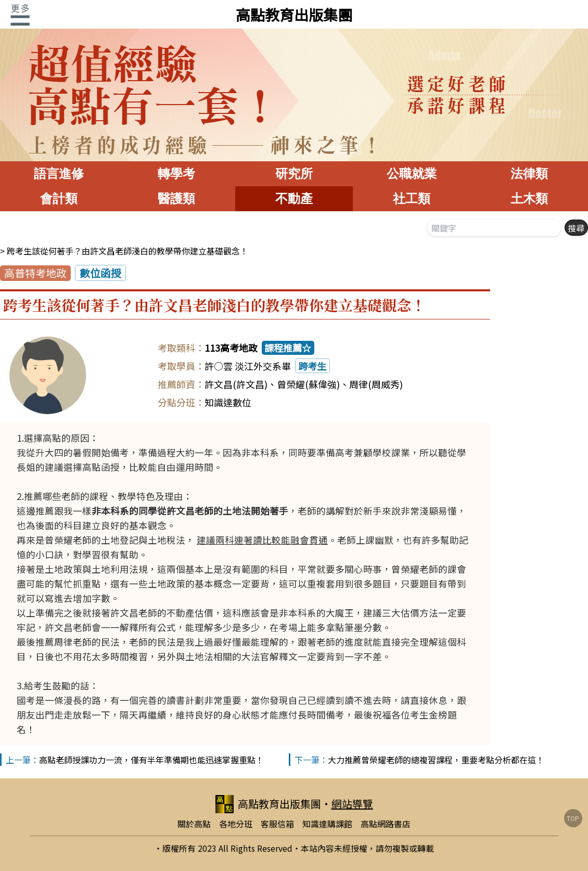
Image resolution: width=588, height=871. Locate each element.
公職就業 (412, 174)
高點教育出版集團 (294, 15)
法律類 (529, 174)
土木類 (529, 198)
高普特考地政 (35, 273)
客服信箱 (277, 824)
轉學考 (176, 174)
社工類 (412, 198)
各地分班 (236, 824)
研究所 (294, 174)
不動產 (294, 198)
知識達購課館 (327, 824)
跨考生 (312, 366)
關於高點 (194, 824)
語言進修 (59, 174)
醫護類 (176, 198)
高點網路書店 (386, 824)
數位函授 (100, 273)
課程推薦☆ (288, 348)
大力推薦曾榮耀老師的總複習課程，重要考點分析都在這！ (436, 760)
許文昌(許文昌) (236, 384)
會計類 (59, 198)
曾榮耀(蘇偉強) (308, 384)
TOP (573, 818)
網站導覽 (352, 804)
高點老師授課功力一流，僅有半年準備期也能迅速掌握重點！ (151, 760)
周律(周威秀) (376, 384)
